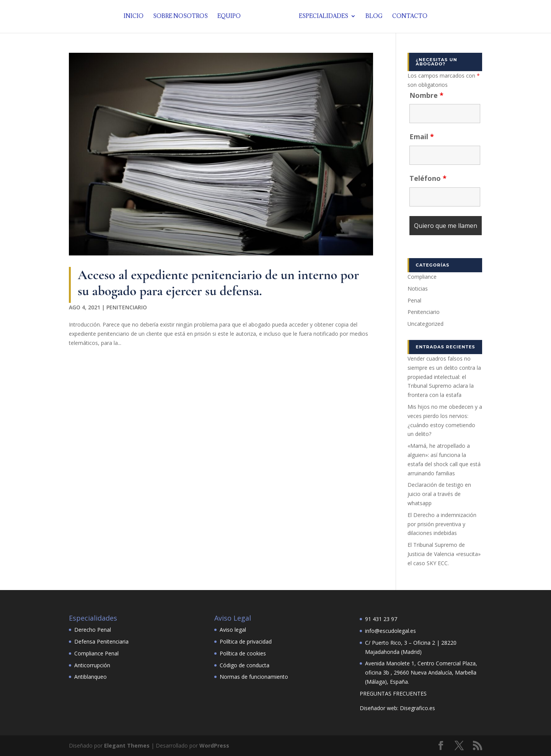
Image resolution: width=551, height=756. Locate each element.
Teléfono (428, 178)
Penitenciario (127, 307)
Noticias (418, 289)
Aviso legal (233, 630)
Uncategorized (425, 324)
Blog (372, 17)
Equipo (231, 17)
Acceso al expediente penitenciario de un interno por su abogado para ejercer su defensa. (218, 283)
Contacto (408, 17)
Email (422, 137)
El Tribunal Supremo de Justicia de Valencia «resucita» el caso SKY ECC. (444, 554)
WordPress (214, 745)
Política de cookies (243, 653)
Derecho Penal (93, 630)
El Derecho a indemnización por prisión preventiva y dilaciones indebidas (442, 524)
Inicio (135, 17)
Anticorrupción (92, 665)
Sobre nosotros (182, 17)
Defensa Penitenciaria (101, 641)
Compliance (422, 277)
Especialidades (322, 17)
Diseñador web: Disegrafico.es (397, 708)
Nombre (426, 95)
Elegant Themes (127, 745)
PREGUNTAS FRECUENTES (393, 693)
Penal (414, 300)
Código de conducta (245, 665)
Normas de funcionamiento (254, 677)
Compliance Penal (96, 653)
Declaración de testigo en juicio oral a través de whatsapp (439, 494)
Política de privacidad (246, 641)
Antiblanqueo (90, 677)
